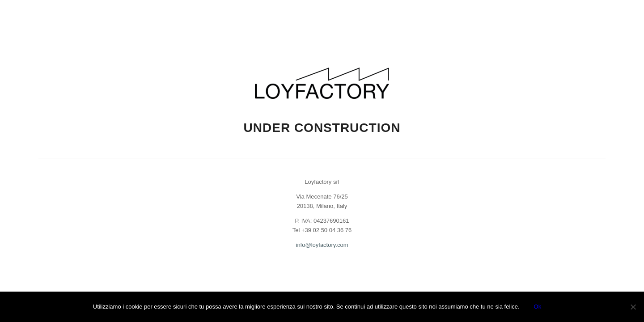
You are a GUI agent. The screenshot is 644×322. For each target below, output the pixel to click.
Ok (538, 307)
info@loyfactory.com (322, 245)
